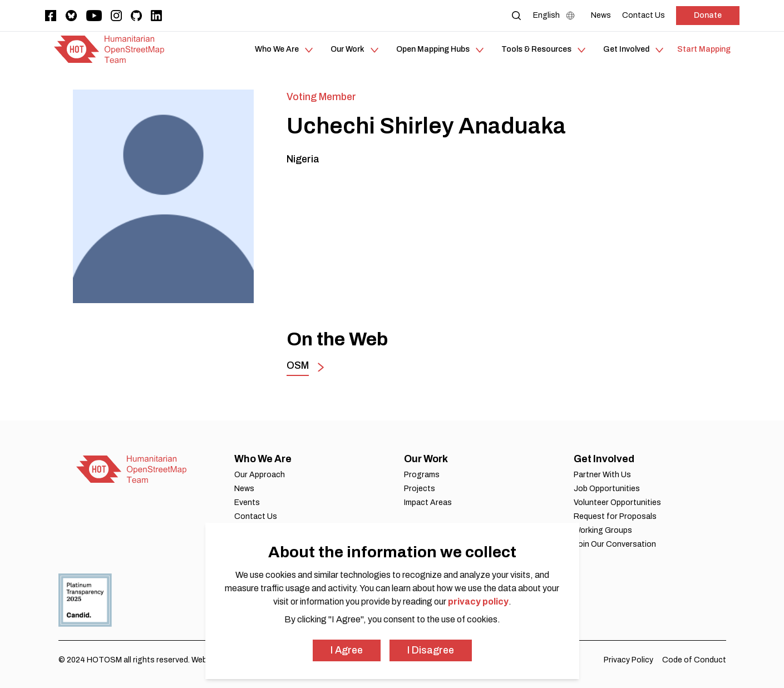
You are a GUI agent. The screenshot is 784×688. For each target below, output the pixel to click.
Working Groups (603, 530)
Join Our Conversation (615, 544)
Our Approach (260, 475)
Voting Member (321, 97)
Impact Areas (428, 503)
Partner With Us (602, 475)
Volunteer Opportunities (617, 503)
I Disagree (431, 650)
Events (247, 503)
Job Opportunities (607, 489)
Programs (422, 475)
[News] (601, 15)
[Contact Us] (644, 15)
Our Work (426, 459)
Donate (708, 15)
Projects (420, 489)
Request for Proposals (615, 516)
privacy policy (478, 602)
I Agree (347, 650)
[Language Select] (556, 16)
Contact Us (256, 516)
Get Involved (604, 459)
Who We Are (263, 459)
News (244, 489)
